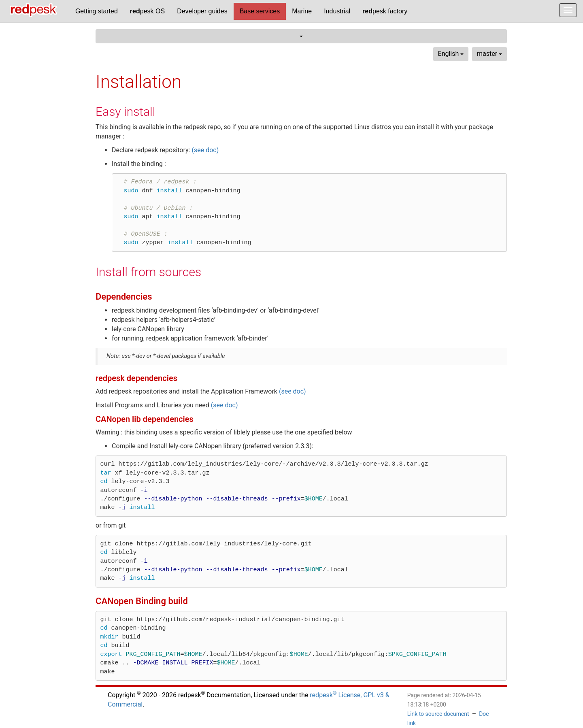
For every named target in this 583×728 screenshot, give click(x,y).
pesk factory (385, 11)
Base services (260, 11)
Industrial (337, 11)
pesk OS (147, 11)
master (489, 54)
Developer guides (202, 11)
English (451, 54)
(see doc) (205, 150)
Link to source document (438, 714)
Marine (302, 11)
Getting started (97, 11)
